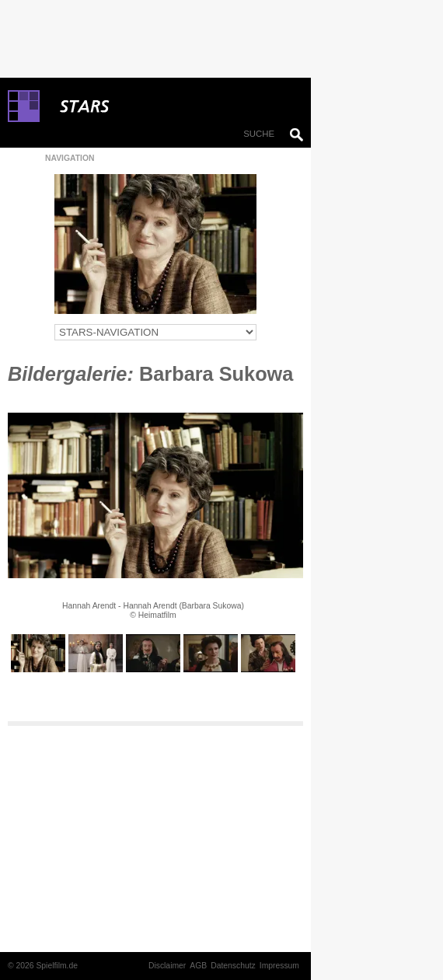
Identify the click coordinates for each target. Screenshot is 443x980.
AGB (198, 966)
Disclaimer (167, 966)
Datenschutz (233, 966)
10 (209, 684)
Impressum (279, 966)
